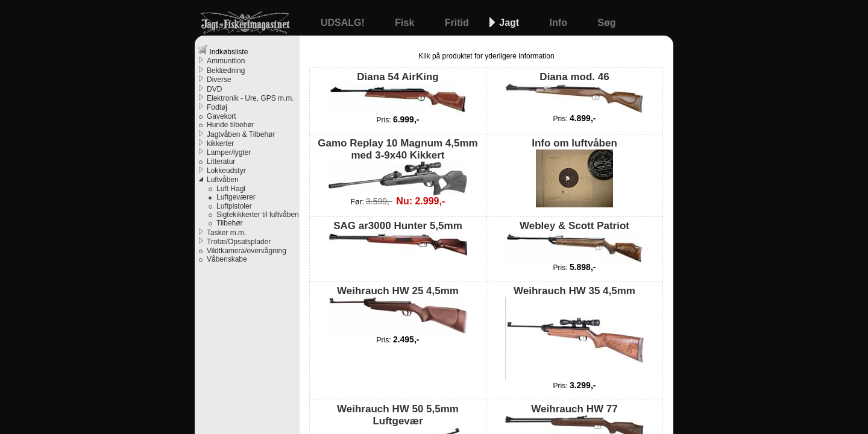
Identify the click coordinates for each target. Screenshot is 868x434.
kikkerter (220, 143)
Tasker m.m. (226, 233)
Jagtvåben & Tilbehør (241, 134)
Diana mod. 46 (574, 92)
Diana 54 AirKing (398, 93)
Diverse (219, 80)
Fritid (458, 23)
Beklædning (226, 71)
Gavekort (222, 116)
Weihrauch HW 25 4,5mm (398, 310)
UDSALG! (344, 23)
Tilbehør (230, 223)
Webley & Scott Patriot (574, 241)
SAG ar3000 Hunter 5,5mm (398, 237)
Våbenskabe (227, 259)
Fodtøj (217, 107)
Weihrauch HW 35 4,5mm (574, 333)
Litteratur (221, 162)
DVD (214, 89)
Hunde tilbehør (231, 125)
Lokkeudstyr (226, 171)
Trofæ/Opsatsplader (239, 242)
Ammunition (226, 61)
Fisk (406, 23)
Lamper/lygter (229, 153)
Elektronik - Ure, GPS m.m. (250, 98)
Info (560, 23)
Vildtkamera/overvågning (247, 251)
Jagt (510, 23)
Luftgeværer (236, 197)
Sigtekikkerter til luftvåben (258, 215)
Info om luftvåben (574, 172)
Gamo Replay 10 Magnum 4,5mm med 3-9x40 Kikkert (398, 167)
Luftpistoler (234, 206)
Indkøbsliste (223, 50)
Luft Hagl (231, 189)
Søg (606, 23)
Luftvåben (223, 180)
